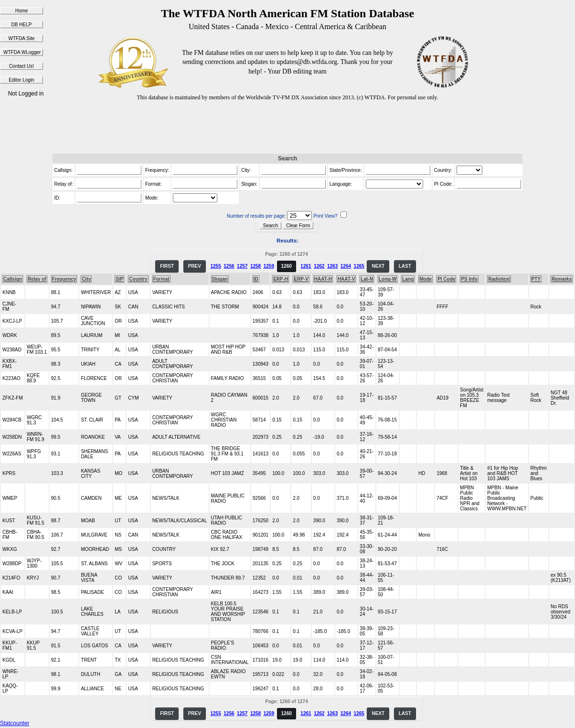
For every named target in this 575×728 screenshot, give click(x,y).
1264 (346, 266)
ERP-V (301, 279)
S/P (119, 279)
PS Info (469, 279)
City (86, 279)
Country (138, 279)
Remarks (562, 279)
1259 (269, 266)
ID (256, 279)
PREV (195, 266)
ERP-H (281, 279)
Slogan (220, 279)
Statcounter (15, 723)
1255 (215, 266)
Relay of (37, 279)
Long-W (388, 279)
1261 (306, 266)
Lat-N (367, 279)
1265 (359, 266)
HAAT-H (323, 279)
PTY (536, 279)
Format (161, 279)
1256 (229, 266)
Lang (408, 279)
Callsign (13, 279)
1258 (256, 266)
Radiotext (499, 279)
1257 (242, 266)
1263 (332, 266)
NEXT (378, 266)
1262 (319, 266)
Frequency (64, 279)
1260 (287, 266)
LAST (405, 266)
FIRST (167, 266)
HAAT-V (346, 279)
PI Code (446, 279)
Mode (426, 279)
